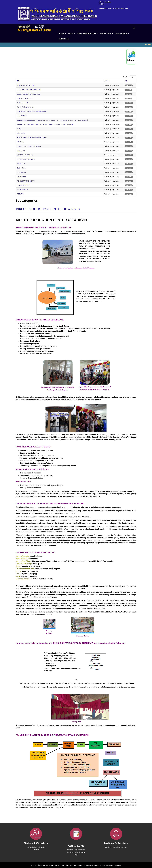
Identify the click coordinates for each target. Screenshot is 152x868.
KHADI (71, 34)
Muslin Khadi (21, 164)
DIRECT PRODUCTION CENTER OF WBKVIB (48, 209)
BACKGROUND (22, 190)
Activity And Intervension (25, 107)
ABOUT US (21, 194)
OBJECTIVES (22, 177)
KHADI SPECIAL (23, 103)
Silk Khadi (20, 142)
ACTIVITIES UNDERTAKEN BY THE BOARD (32, 111)
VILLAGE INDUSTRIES (87, 34)
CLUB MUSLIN (22, 116)
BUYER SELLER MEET (25, 98)
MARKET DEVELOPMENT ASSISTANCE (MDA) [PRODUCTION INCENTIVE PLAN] (45, 124)
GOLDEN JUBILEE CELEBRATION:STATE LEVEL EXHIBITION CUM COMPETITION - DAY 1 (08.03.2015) (52, 120)
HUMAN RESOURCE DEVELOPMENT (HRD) (32, 138)
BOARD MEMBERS (24, 185)
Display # (126, 77)
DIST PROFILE (121, 34)
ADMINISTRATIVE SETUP (26, 181)
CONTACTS (64, 39)
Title (19, 81)
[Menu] (134, 28)
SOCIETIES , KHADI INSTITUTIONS (29, 146)
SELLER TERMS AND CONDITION (29, 90)
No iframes (76, 45)
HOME (61, 34)
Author (107, 81)
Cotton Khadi (21, 168)
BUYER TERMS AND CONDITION (28, 94)
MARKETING (106, 34)
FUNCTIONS (21, 172)
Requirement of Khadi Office (26, 85)
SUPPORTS (21, 133)
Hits (126, 81)
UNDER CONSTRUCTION (26, 159)
